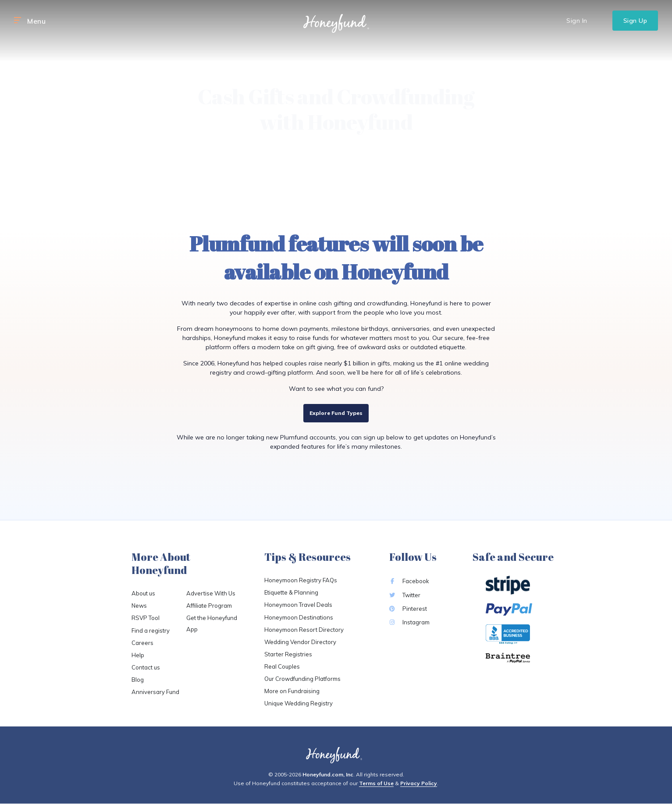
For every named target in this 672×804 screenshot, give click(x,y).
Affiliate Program (209, 606)
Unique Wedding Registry (299, 703)
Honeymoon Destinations (299, 617)
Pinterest (408, 609)
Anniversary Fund (155, 692)
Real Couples (282, 666)
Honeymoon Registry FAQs (301, 580)
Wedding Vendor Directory (300, 642)
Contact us (146, 667)
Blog (138, 680)
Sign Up (635, 21)
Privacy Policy (419, 783)
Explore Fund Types (336, 413)
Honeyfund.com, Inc (328, 774)
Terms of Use (376, 783)
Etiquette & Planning (291, 592)
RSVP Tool (146, 618)
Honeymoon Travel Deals (298, 605)
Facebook (409, 581)
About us (143, 593)
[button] (18, 21)
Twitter (405, 595)
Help (138, 655)
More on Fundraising (292, 691)
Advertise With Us (211, 593)
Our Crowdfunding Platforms (302, 679)
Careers (142, 643)
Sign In (577, 21)
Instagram (409, 622)
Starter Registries (288, 654)
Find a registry (151, 630)
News (139, 606)
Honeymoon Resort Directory (304, 630)
